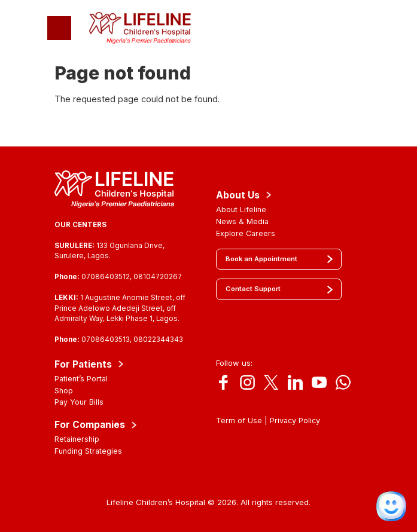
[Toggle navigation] (59, 28)
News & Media (242, 221)
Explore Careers (246, 233)
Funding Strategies (88, 451)
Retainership (77, 439)
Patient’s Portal (81, 379)
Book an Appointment (261, 259)
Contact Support (253, 289)
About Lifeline (241, 210)
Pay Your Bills (79, 402)
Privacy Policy (295, 421)
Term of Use (239, 421)
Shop (64, 391)
